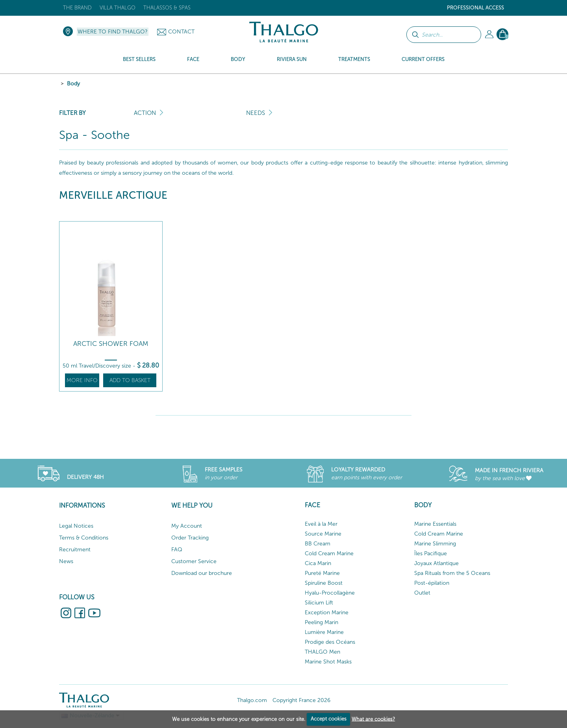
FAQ (177, 550)
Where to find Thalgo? (113, 32)
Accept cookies (329, 719)
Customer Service (194, 561)
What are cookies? (373, 719)
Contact (181, 32)
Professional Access (475, 8)
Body (73, 84)
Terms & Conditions (84, 538)
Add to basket (130, 380)
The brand (77, 8)
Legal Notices (76, 526)
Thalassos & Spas (167, 8)
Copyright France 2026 (301, 700)
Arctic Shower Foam (111, 344)
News (66, 561)
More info (82, 380)
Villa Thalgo (118, 8)
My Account (187, 526)
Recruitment (75, 550)
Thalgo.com (252, 700)
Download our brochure (202, 573)
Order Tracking (190, 538)
